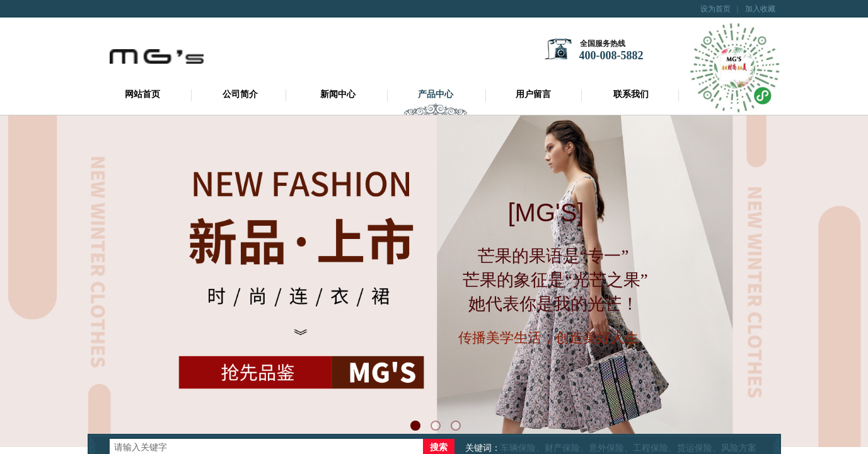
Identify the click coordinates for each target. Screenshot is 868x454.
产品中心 (436, 94)
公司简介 (240, 94)
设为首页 (715, 9)
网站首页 (142, 94)
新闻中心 (338, 94)
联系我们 (631, 94)
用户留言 (533, 94)
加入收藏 (760, 9)
